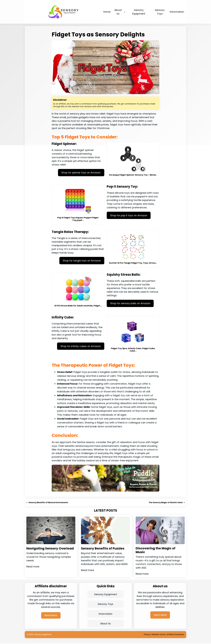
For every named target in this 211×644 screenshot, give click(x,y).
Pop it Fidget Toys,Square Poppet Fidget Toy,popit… (78, 219)
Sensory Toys (105, 604)
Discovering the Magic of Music (156, 550)
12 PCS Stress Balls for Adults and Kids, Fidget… (78, 306)
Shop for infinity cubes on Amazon (80, 346)
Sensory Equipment (106, 595)
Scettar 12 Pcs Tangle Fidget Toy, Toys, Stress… (133, 263)
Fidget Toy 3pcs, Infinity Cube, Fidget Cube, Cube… (133, 350)
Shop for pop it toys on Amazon (130, 215)
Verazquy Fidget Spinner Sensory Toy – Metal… (133, 175)
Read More (51, 616)
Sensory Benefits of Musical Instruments (48, 503)
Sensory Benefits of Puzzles (103, 548)
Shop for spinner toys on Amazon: (80, 173)
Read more (33, 570)
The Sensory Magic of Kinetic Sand (165, 503)
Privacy (147, 635)
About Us (105, 624)
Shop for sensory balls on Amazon (131, 303)
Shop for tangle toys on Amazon (81, 261)
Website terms (159, 635)
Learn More (160, 615)
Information (105, 614)
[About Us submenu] (125, 12)
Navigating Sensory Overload (43, 550)
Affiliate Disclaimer (175, 635)
